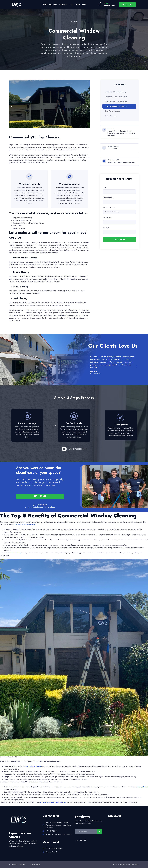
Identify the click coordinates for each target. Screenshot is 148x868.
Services (63, 4)
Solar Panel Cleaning (112, 111)
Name (105, 187)
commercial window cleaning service (53, 802)
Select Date (107, 218)
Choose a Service (109, 208)
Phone (106, 3)
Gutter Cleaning (111, 116)
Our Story (53, 4)
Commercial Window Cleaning (116, 106)
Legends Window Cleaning (20, 835)
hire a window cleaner (33, 766)
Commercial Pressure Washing (116, 101)
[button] (12, 106)
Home (45, 4)
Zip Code (106, 228)
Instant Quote (81, 4)
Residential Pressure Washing (116, 97)
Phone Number (109, 198)
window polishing (142, 787)
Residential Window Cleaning (115, 92)
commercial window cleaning (25, 525)
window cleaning (15, 553)
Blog (71, 4)
